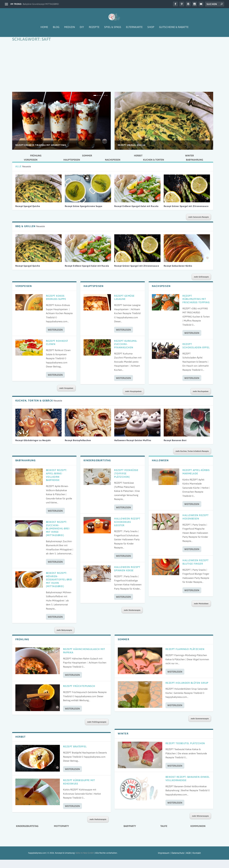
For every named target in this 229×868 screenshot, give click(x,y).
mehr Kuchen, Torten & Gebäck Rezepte (192, 460)
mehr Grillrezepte (201, 285)
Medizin (70, 29)
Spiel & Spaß (113, 29)
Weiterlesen (55, 338)
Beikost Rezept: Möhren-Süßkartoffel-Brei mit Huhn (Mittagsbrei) (59, 588)
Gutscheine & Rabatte (174, 29)
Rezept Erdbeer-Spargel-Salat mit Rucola (136, 214)
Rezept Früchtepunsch (79, 694)
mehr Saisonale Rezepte (199, 225)
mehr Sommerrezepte (200, 727)
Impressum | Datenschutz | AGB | (175, 861)
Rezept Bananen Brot (175, 449)
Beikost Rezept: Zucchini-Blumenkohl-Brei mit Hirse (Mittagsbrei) (58, 537)
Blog (56, 29)
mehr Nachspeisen (201, 400)
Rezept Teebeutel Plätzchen (185, 752)
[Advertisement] (113, 76)
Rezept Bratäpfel (75, 755)
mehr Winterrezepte (200, 824)
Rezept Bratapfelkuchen (78, 449)
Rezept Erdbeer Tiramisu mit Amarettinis (41, 153)
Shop (151, 29)
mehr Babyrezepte (64, 638)
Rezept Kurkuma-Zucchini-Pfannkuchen (126, 353)
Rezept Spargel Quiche (132, 153)
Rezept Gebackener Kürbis (178, 274)
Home (44, 29)
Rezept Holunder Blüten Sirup (187, 691)
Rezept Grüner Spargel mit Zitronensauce (186, 214)
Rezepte (94, 29)
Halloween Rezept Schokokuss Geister (127, 530)
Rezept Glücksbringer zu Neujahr (33, 449)
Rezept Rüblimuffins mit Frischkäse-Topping (196, 307)
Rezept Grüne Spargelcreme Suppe (84, 214)
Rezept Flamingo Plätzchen (185, 657)
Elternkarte (134, 29)
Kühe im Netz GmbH (85, 861)
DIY (82, 29)
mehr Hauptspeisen (133, 400)
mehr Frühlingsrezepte (97, 730)
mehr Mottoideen (201, 612)
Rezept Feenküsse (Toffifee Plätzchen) (126, 482)
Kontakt (197, 861)
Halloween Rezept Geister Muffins (133, 449)
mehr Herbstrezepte (98, 828)
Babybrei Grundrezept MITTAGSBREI (41, 4)
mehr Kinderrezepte (132, 618)
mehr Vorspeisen (66, 396)
